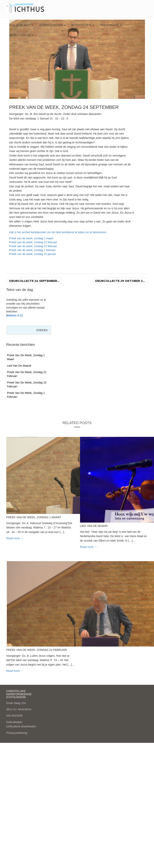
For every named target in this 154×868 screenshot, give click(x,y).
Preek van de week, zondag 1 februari (32, 250)
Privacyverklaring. (17, 733)
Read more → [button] (15, 538)
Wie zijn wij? (21, 25)
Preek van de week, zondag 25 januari (33, 254)
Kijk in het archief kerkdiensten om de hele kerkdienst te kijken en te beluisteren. (58, 232)
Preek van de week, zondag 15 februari (33, 246)
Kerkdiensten (52, 25)
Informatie (111, 25)
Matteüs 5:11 (15, 315)
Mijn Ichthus (21, 35)
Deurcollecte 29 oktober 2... (120, 281)
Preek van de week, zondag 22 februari (33, 242)
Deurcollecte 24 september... (34, 281)
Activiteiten (83, 25)
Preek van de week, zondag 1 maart (31, 238)
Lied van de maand (19, 366)
